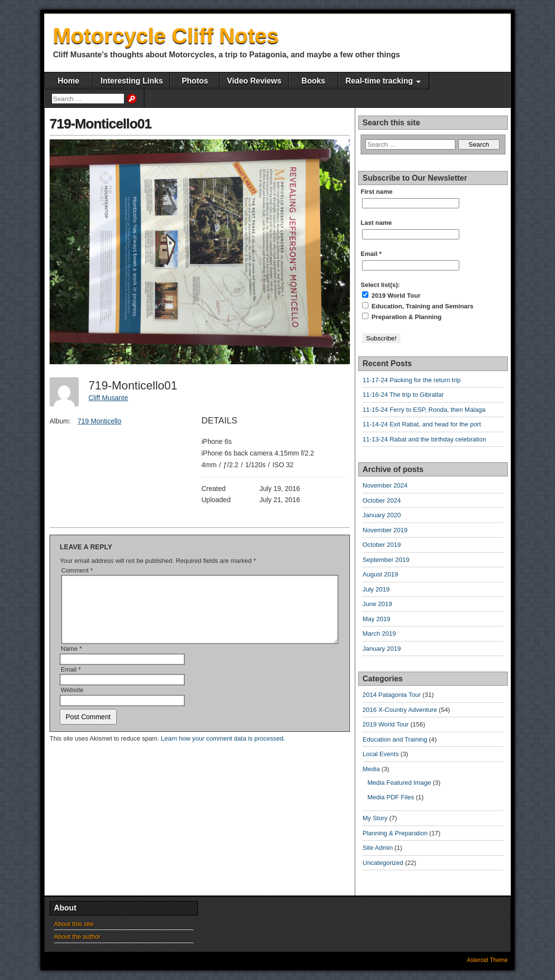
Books (313, 81)
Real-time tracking (379, 81)
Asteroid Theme (488, 960)
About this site (74, 924)
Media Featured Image (399, 783)
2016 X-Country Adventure (400, 710)
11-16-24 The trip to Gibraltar (403, 395)
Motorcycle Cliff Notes (166, 36)
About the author (77, 937)
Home (69, 81)
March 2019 (379, 634)
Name (71, 660)
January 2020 (382, 515)
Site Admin (378, 848)
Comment (77, 570)
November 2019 (385, 530)
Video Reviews (254, 81)
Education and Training (395, 739)
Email (71, 681)
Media (371, 769)
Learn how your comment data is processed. (223, 750)
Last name (376, 223)
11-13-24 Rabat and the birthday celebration (424, 439)
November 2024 (385, 485)
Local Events (381, 754)
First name (377, 192)
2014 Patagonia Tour (392, 695)
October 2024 (382, 500)
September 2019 (386, 560)
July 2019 (376, 589)
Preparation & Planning (402, 317)
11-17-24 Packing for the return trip (412, 380)
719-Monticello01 (101, 124)
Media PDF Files (391, 797)
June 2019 (377, 604)
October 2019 (382, 545)
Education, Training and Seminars (418, 306)
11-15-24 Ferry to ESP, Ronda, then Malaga (424, 410)
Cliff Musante (108, 398)
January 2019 (382, 649)
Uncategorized (383, 863)
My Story (375, 818)
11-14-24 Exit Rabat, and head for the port (422, 424)
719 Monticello (99, 421)
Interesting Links (132, 81)
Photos (195, 81)
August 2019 (380, 574)
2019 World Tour (391, 295)
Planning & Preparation (395, 833)
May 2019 (376, 619)
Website (72, 701)
